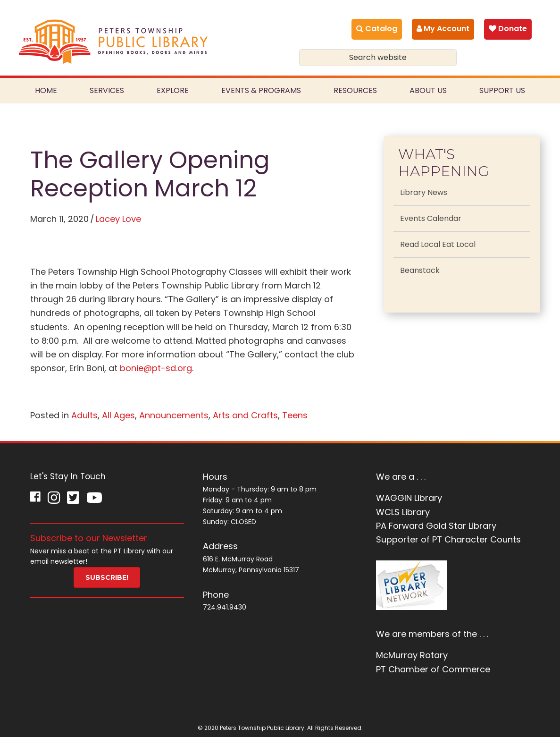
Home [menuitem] (46, 90)
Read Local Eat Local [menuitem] (438, 244)
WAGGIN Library (409, 498)
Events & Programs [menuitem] (261, 90)
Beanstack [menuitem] (420, 270)
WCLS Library (403, 512)
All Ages (118, 415)
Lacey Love (118, 219)
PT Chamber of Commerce (433, 669)
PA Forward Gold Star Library (436, 526)
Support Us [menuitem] (502, 90)
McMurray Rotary (412, 655)
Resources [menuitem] (355, 90)
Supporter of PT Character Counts (448, 539)
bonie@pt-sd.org (156, 368)
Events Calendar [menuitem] (431, 218)
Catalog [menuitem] (377, 29)
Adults (84, 415)
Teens (295, 415)
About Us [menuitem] (428, 90)
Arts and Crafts (245, 415)
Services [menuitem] (107, 90)
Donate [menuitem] (508, 29)
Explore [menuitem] (173, 90)
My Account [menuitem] (443, 29)
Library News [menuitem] (424, 192)
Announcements (174, 415)
